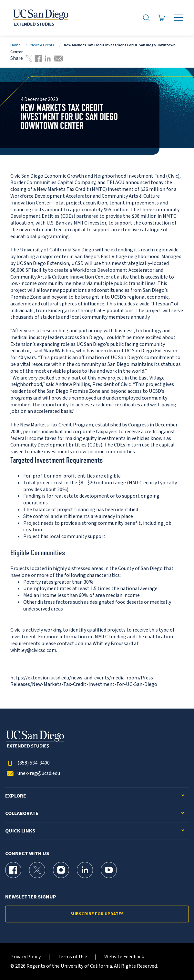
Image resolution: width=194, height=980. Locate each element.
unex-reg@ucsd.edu (33, 773)
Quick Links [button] (20, 831)
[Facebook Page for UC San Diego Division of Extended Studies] (13, 870)
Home (15, 45)
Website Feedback (124, 957)
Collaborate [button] (22, 814)
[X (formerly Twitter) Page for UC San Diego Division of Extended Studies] (37, 870)
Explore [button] (16, 796)
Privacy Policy (26, 957)
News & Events (42, 45)
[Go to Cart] (162, 18)
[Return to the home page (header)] (40, 18)
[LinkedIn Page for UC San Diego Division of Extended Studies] (85, 870)
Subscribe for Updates (97, 914)
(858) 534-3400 (27, 763)
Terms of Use (72, 957)
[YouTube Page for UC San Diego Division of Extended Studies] (109, 870)
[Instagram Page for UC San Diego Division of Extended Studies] (61, 870)
